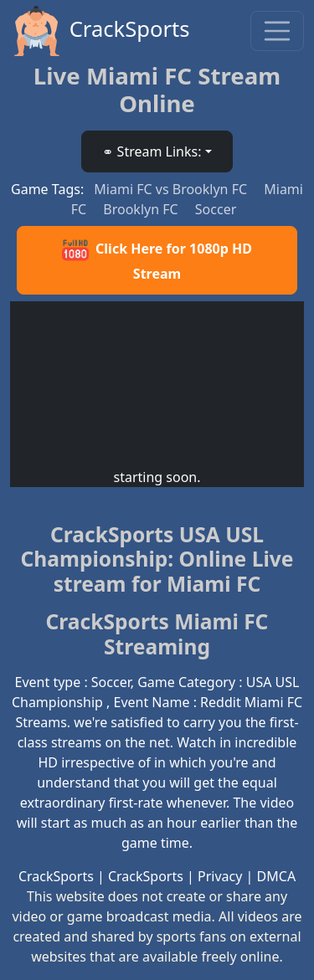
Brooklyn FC (142, 209)
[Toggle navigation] (277, 31)
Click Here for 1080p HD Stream (157, 260)
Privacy (220, 876)
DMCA (277, 876)
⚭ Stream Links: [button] (152, 151)
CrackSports (100, 31)
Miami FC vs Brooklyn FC (172, 189)
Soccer (216, 209)
